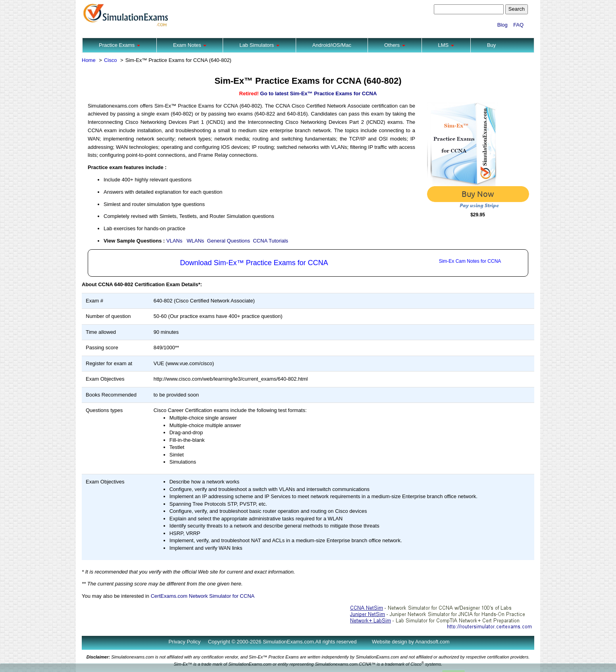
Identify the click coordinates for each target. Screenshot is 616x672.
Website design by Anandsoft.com (411, 642)
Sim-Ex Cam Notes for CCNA (470, 261)
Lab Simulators (259, 45)
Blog (502, 25)
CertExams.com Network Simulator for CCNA (203, 596)
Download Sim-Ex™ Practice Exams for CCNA (254, 263)
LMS (446, 45)
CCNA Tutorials (270, 241)
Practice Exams (119, 45)
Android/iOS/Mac (332, 45)
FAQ (518, 25)
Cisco (111, 60)
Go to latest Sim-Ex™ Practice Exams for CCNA (318, 93)
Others (395, 45)
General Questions (229, 241)
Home (89, 60)
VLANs (174, 241)
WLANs (195, 241)
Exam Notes (190, 45)
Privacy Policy (184, 642)
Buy (491, 45)
